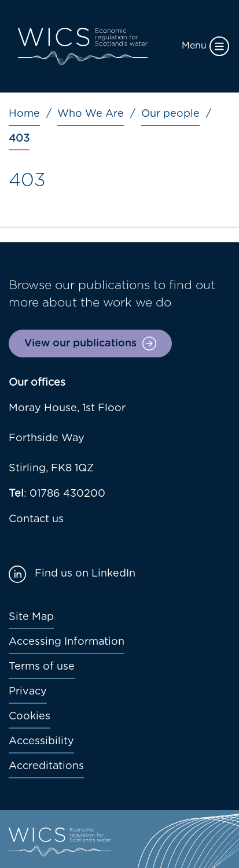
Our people (170, 114)
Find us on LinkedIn (85, 574)
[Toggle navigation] (193, 46)
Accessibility (41, 741)
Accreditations (46, 766)
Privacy (28, 692)
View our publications (80, 343)
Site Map (31, 617)
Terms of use (42, 667)
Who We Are (91, 114)
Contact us (36, 519)
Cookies (30, 716)
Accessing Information (67, 642)
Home (24, 114)
